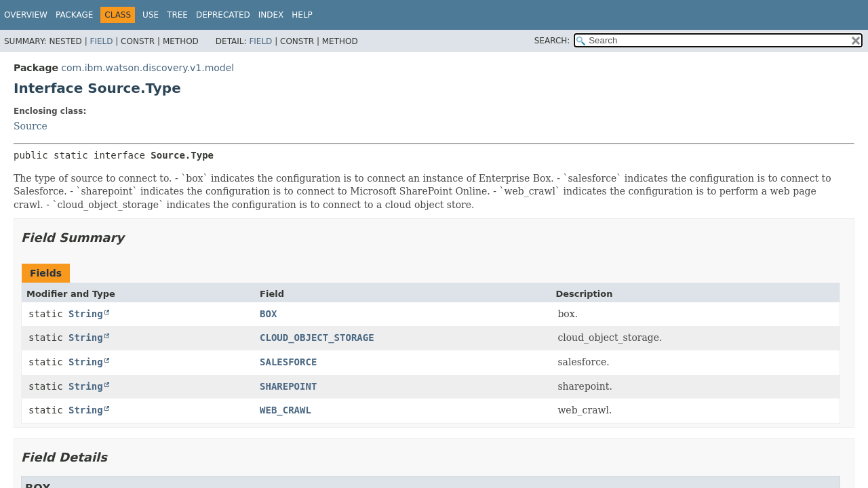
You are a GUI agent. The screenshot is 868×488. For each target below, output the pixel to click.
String (86, 314)
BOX (268, 314)
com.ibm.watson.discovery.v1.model (147, 68)
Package (74, 15)
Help (302, 15)
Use (151, 15)
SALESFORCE (288, 362)
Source (31, 126)
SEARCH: (552, 41)
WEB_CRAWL (285, 410)
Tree (177, 15)
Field (101, 41)
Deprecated (223, 15)
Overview (26, 15)
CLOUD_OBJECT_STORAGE (317, 338)
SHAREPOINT (288, 386)
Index (271, 15)
